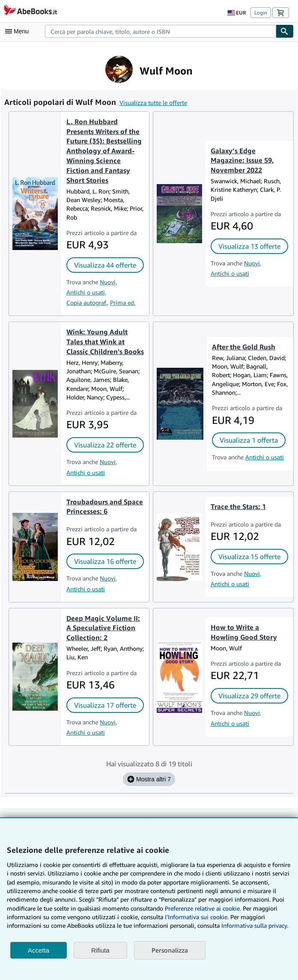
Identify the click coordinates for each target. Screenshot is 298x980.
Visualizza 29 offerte (249, 696)
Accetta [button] (39, 950)
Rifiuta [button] (100, 950)
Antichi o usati (230, 273)
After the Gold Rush (244, 347)
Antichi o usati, (86, 292)
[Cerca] (285, 31)
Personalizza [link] (170, 950)
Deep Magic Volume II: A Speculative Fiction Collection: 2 (103, 628)
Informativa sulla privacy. (255, 925)
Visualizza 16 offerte (105, 561)
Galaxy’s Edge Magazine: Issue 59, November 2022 (242, 161)
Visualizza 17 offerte (105, 705)
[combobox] (160, 31)
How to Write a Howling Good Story (244, 632)
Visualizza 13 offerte (249, 246)
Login (261, 13)
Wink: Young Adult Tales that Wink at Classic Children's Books (105, 342)
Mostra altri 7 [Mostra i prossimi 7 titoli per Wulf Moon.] (149, 779)
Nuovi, (108, 282)
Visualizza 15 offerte (249, 557)
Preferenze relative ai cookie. (203, 908)
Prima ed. (123, 302)
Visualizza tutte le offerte (153, 103)
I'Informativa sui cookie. (197, 917)
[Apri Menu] (19, 31)
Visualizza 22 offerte (105, 445)
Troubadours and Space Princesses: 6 (105, 507)
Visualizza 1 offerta (249, 440)
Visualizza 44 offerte (105, 265)
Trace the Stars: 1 (238, 506)
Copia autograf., (87, 302)
